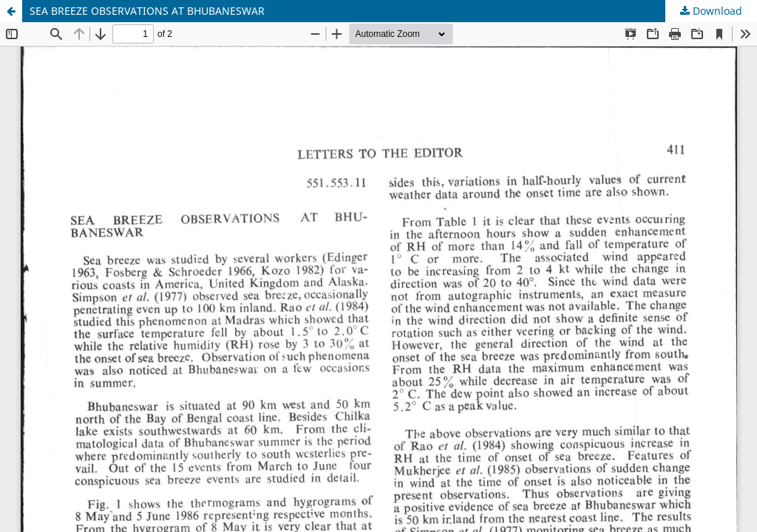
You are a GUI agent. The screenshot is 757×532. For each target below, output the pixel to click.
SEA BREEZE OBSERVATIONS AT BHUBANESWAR (147, 11)
